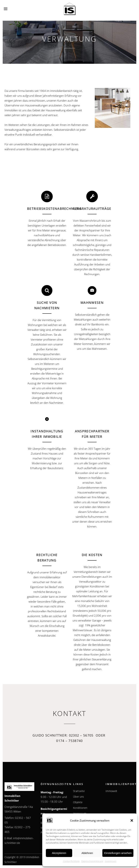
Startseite (79, 791)
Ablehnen (87, 853)
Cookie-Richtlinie (71, 861)
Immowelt (111, 791)
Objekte (78, 802)
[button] (132, 820)
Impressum (111, 861)
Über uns (79, 797)
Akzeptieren (59, 853)
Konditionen (80, 808)
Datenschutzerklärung (92, 861)
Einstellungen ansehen (118, 853)
